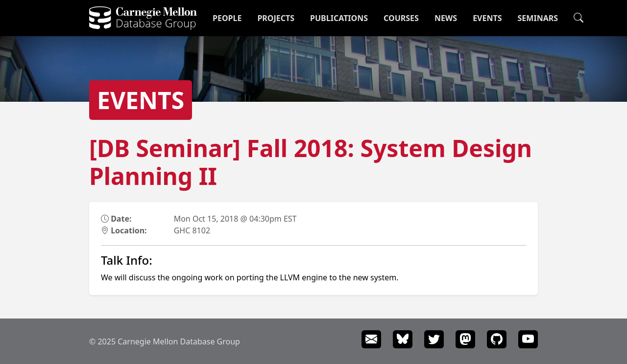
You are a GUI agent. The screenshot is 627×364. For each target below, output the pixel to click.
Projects (276, 18)
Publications (339, 18)
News (446, 18)
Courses (401, 18)
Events (487, 18)
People (227, 18)
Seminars (538, 18)
